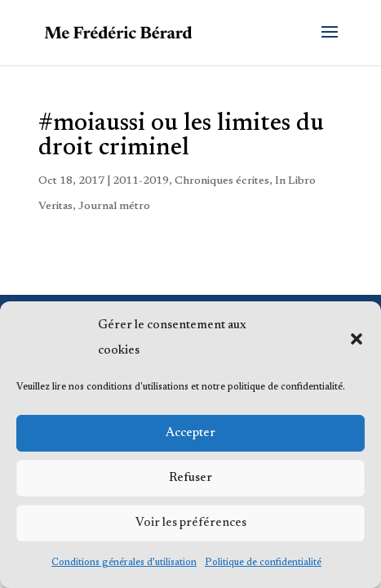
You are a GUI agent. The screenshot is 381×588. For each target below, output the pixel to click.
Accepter (190, 433)
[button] (357, 339)
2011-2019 (141, 181)
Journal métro (114, 207)
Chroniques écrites (222, 181)
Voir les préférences (191, 523)
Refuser (190, 478)
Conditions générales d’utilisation (124, 563)
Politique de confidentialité (263, 563)
